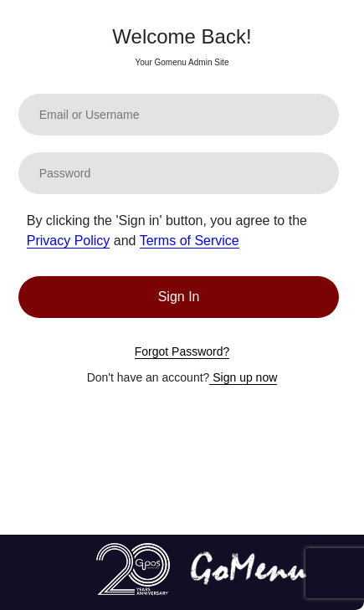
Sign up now (243, 377)
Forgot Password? (182, 351)
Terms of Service (190, 241)
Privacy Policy (69, 241)
